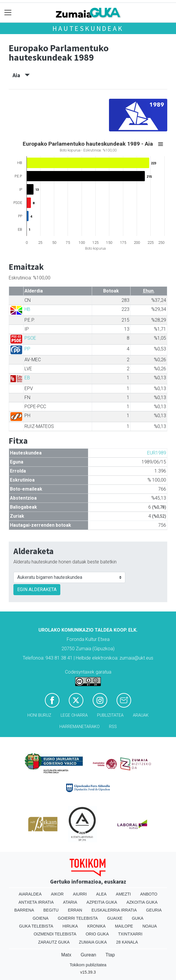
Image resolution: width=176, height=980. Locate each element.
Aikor (57, 894)
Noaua (150, 926)
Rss (113, 727)
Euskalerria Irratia (114, 910)
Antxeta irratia (36, 902)
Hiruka (70, 926)
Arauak (141, 715)
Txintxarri (130, 934)
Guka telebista (36, 926)
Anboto (149, 894)
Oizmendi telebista (55, 934)
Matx (66, 955)
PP (27, 349)
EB (27, 378)
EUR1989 (157, 453)
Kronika (96, 926)
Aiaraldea (30, 894)
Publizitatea (110, 715)
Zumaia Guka (93, 942)
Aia (21, 75)
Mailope (124, 926)
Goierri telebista (78, 918)
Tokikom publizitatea (88, 965)
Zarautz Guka (54, 942)
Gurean (88, 955)
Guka (138, 918)
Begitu (51, 910)
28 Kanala (127, 942)
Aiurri (80, 894)
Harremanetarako (80, 727)
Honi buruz (39, 715)
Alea (101, 894)
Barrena (24, 910)
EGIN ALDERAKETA (37, 589)
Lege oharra (74, 715)
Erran (75, 910)
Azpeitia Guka (102, 902)
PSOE (30, 338)
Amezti (123, 894)
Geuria (154, 910)
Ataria (70, 902)
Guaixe (115, 918)
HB (27, 309)
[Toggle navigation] (8, 13)
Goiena (41, 918)
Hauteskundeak (88, 28)
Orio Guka (97, 934)
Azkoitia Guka (142, 902)
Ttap (110, 955)
